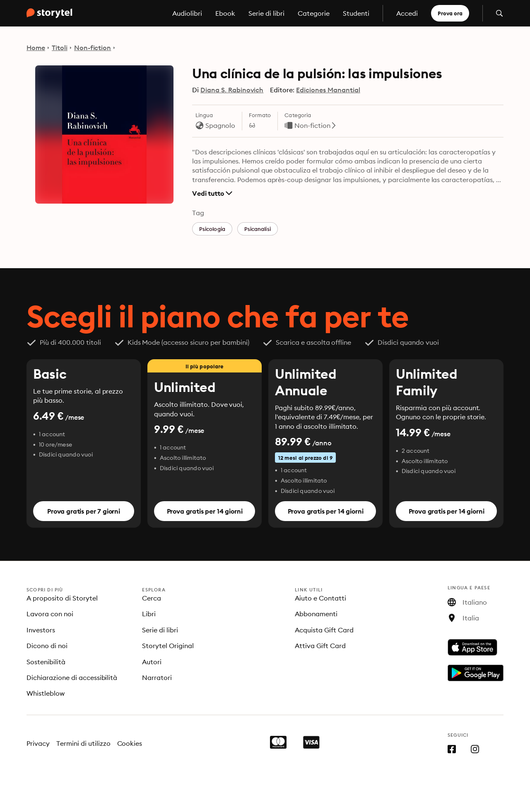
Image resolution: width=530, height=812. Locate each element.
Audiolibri (187, 13)
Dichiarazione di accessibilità (72, 677)
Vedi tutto (212, 193)
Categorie (314, 13)
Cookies (130, 743)
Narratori (157, 677)
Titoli (60, 48)
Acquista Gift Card (324, 630)
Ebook (225, 13)
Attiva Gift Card (320, 646)
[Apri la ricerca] (499, 13)
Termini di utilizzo (83, 743)
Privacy (38, 743)
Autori (152, 662)
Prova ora (450, 13)
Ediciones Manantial (328, 90)
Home (36, 48)
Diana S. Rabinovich (232, 90)
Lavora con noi (50, 614)
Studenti (356, 13)
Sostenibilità (46, 662)
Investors (41, 630)
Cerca (152, 598)
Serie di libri (266, 13)
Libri (149, 614)
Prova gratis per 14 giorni (205, 511)
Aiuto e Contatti (320, 598)
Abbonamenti (316, 614)
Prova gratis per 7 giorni (84, 511)
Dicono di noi (47, 646)
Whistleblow (46, 693)
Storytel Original (168, 646)
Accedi (407, 13)
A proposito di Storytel (62, 598)
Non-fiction (93, 48)
